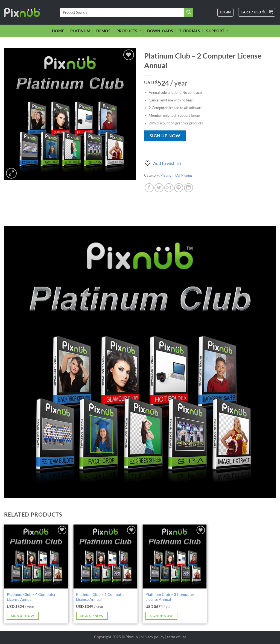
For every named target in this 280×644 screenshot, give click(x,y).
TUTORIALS (190, 31)
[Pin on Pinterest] (179, 188)
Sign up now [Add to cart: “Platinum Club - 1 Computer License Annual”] (92, 616)
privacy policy (152, 637)
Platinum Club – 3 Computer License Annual (170, 597)
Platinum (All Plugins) (177, 175)
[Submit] (189, 12)
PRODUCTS (129, 31)
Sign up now (165, 136)
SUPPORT (217, 31)
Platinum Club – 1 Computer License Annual (100, 597)
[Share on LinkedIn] (189, 188)
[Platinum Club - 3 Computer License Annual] (175, 556)
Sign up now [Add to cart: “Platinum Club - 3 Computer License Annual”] (161, 616)
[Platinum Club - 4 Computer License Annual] (36, 556)
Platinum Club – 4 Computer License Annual (31, 597)
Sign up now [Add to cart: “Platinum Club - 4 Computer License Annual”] (23, 616)
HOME (58, 31)
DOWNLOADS (160, 31)
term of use (177, 637)
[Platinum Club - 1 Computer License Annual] (105, 556)
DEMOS (103, 31)
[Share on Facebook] (149, 188)
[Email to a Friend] (169, 188)
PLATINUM (80, 31)
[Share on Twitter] (159, 188)
